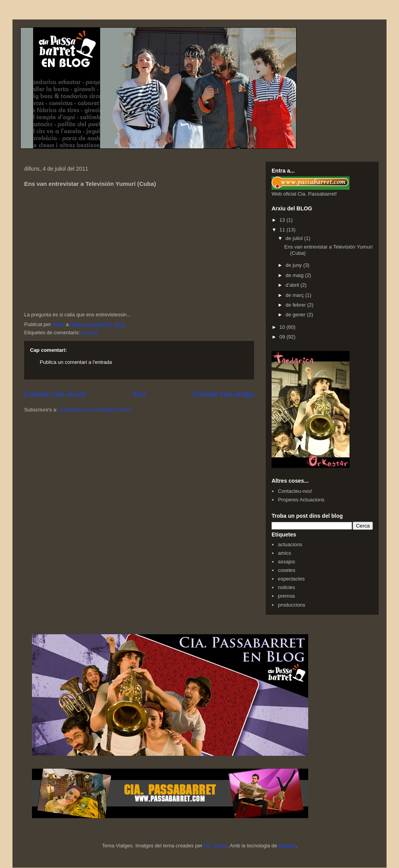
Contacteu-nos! (295, 491)
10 (283, 327)
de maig (295, 275)
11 (283, 230)
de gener (296, 315)
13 (283, 220)
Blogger (287, 846)
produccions (291, 605)
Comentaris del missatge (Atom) (95, 410)
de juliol (295, 238)
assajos (286, 562)
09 (283, 337)
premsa (90, 333)
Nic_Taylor (215, 846)
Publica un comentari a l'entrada (76, 362)
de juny (295, 265)
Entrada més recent (55, 394)
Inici (139, 394)
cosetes (287, 570)
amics (284, 553)
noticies (286, 587)
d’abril (293, 285)
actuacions (290, 544)
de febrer (297, 305)
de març (296, 295)
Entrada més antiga (223, 394)
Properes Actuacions (301, 500)
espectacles (291, 579)
